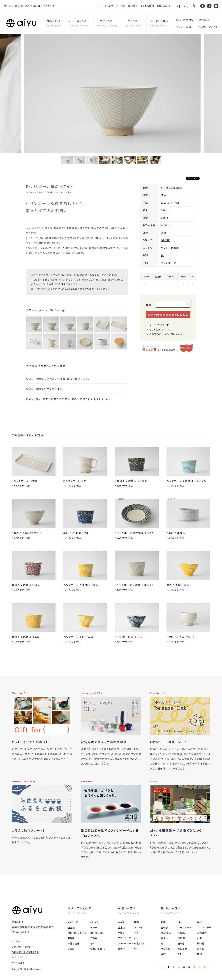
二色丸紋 (202, 933)
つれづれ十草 (204, 927)
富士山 (164, 938)
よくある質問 (147, 6)
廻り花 (71, 938)
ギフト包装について (160, 330)
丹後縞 (181, 933)
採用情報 (133, 6)
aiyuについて (106, 6)
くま (179, 954)
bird (180, 922)
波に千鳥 (182, 949)
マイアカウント (19, 957)
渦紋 (163, 954)
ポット (137, 938)
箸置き (121, 949)
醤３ (92, 943)
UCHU (71, 949)
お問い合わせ (164, 6)
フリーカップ (124, 938)
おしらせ (121, 6)
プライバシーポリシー (23, 947)
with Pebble (98, 949)
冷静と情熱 (73, 943)
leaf (199, 922)
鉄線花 (94, 938)
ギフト (164, 248)
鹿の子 (164, 927)
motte (94, 927)
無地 (199, 954)
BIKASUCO (97, 933)
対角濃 (181, 938)
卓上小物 (139, 943)
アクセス (16, 942)
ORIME (165, 240)
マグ (136, 933)
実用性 (175, 248)
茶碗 (164, 233)
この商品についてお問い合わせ (166, 334)
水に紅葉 (166, 949)
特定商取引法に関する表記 (26, 952)
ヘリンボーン (168, 263)
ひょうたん (166, 933)
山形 (199, 938)
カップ (121, 922)
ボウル (121, 933)
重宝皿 (71, 927)
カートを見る (18, 963)
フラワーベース (126, 943)
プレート (138, 927)
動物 (163, 922)
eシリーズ (73, 922)
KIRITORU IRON (77, 933)
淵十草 (201, 949)
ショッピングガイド (159, 325)
